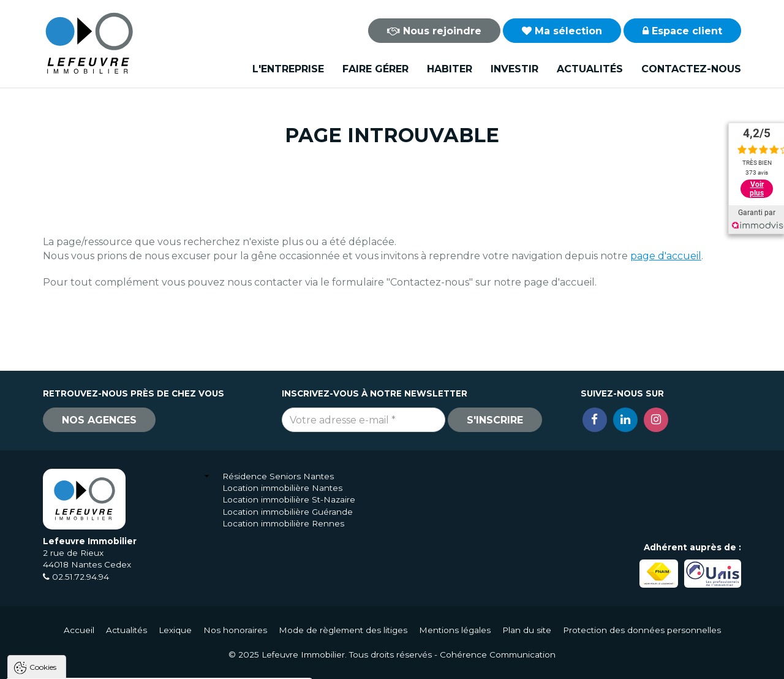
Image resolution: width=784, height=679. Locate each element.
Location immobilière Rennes (283, 523)
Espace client (682, 31)
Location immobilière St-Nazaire (289, 499)
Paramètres (238, 666)
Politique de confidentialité (72, 637)
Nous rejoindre (434, 31)
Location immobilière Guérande (288, 512)
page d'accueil (666, 256)
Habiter (450, 69)
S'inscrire (495, 420)
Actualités (590, 69)
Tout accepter (84, 666)
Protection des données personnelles (642, 630)
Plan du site (527, 630)
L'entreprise (288, 69)
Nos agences (99, 420)
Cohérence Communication (498, 654)
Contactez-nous (691, 69)
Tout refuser (162, 666)
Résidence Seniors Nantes (278, 476)
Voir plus (757, 189)
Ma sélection (562, 31)
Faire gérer (375, 69)
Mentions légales (455, 630)
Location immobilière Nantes (282, 488)
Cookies (43, 514)
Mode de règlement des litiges (343, 630)
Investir (514, 69)
